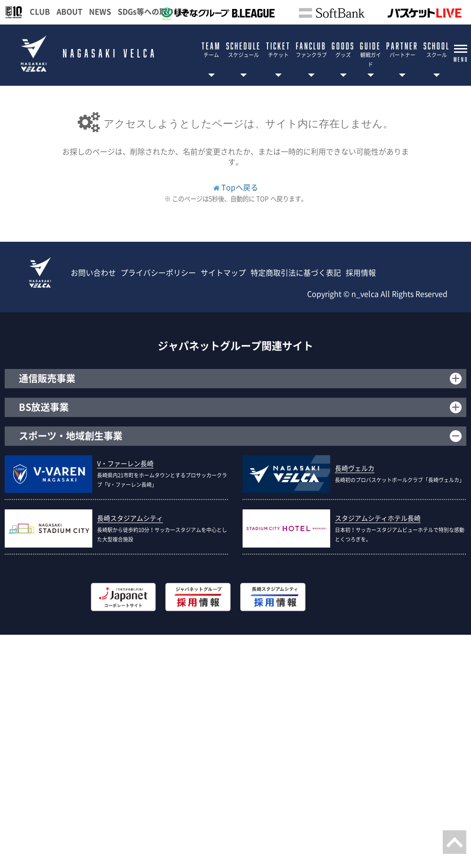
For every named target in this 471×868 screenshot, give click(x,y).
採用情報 (361, 272)
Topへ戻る (240, 187)
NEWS (100, 11)
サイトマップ (223, 272)
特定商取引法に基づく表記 (296, 272)
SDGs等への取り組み (154, 11)
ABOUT (69, 11)
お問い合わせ (93, 272)
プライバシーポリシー (158, 272)
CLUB (40, 11)
